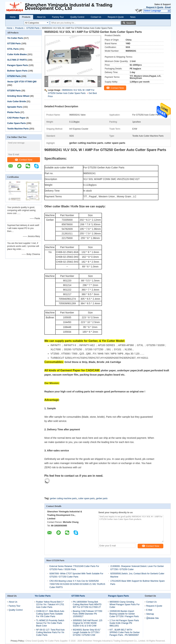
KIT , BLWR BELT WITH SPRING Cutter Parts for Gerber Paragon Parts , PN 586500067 (125, 632)
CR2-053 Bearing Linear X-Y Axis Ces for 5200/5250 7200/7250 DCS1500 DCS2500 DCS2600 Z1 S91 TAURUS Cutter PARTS (77, 584)
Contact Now (24, 160)
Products (26, 17)
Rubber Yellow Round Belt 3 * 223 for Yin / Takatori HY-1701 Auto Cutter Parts (50, 604)
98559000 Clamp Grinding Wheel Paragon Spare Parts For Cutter (125, 604)
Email (168, 7)
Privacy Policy (17, 641)
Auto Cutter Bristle (17, 101)
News (133, 17)
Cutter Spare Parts (16, 123)
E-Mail (149, 610)
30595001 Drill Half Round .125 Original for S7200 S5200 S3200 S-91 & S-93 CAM (88, 623)
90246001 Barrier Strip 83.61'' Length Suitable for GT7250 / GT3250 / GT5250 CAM (87, 632)
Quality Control (77, 17)
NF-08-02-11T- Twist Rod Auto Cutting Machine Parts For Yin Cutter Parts (50, 632)
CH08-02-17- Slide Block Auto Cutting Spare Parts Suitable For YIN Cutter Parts (50, 614)
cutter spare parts (86, 498)
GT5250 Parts (33, 28)
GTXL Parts (13, 49)
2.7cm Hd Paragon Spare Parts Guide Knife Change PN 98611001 (124, 623)
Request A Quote (155, 7)
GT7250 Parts (14, 44)
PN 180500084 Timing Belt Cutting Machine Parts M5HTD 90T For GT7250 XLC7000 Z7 (87, 604)
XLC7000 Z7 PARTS (17, 60)
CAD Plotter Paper (16, 118)
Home (13, 17)
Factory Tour (58, 17)
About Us (41, 17)
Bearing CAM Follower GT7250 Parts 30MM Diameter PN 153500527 (88, 614)
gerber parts (102, 498)
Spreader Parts (15, 107)
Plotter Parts (13, 112)
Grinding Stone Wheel (18, 96)
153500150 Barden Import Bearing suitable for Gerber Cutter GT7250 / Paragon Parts (124, 614)
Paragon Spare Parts (18, 65)
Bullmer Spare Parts (17, 71)
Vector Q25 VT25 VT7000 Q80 (22, 82)
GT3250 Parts (14, 91)
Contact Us (96, 17)
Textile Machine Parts (18, 129)
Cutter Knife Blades (17, 54)
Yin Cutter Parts (15, 38)
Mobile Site (153, 618)
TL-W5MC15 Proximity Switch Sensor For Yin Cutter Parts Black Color (50, 623)
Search (130, 23)
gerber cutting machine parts (63, 498)
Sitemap (150, 614)
